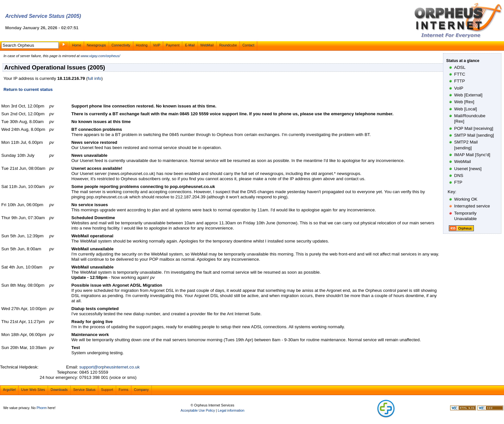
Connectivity (121, 45)
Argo (9, 390)
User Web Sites (33, 390)
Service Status (84, 390)
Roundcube (228, 45)
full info (94, 78)
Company (141, 390)
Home (77, 45)
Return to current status (28, 89)
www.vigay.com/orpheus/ (100, 56)
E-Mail (190, 45)
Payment (173, 45)
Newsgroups (96, 45)
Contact (248, 45)
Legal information (231, 410)
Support (107, 390)
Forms (124, 390)
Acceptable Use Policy (198, 410)
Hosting (142, 45)
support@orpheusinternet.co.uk (110, 367)
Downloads (59, 390)
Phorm (42, 408)
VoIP (157, 45)
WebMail (207, 45)
